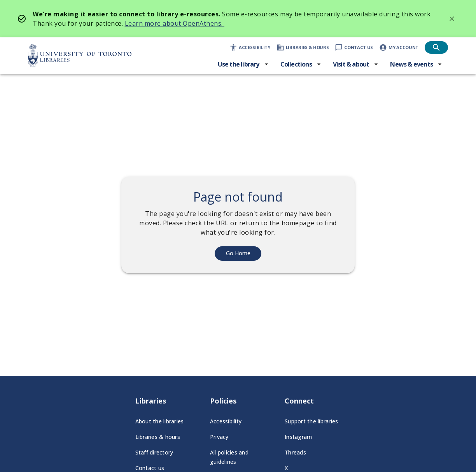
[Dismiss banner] (452, 19)
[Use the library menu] (243, 64)
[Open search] (436, 47)
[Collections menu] (301, 64)
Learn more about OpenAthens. (175, 23)
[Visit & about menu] (356, 64)
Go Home (238, 253)
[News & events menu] (416, 64)
